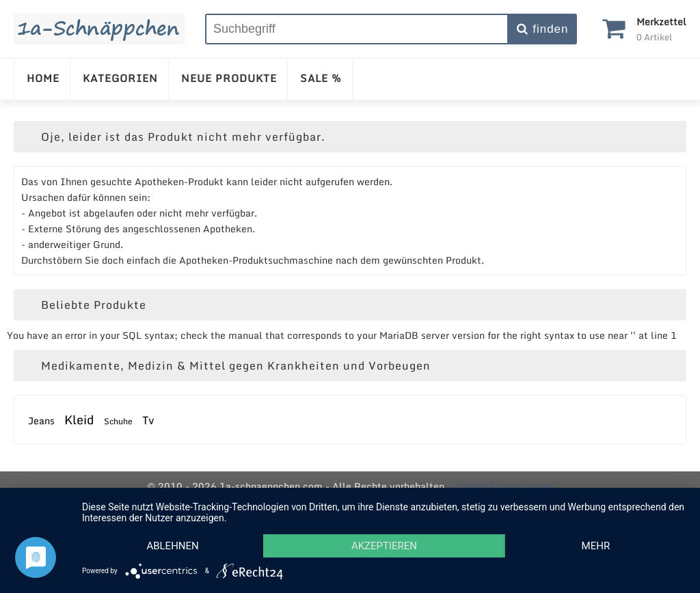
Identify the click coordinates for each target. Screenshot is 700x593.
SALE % (321, 78)
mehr (596, 546)
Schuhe (118, 421)
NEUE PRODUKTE (229, 78)
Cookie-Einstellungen (504, 486)
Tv (148, 420)
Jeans (41, 420)
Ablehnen (172, 546)
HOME (43, 78)
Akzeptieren (384, 546)
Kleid (79, 419)
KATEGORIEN (120, 78)
